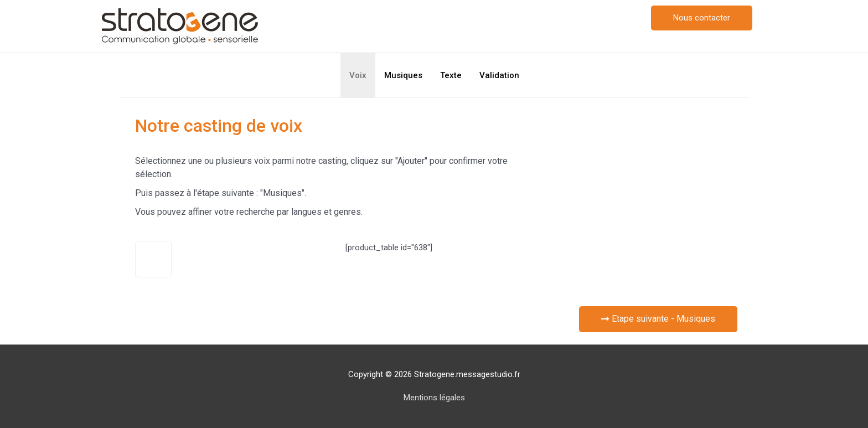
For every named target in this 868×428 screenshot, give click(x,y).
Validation (499, 75)
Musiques (403, 75)
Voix (358, 75)
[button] (702, 18)
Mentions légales (434, 398)
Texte (451, 75)
